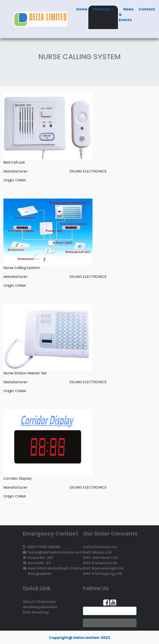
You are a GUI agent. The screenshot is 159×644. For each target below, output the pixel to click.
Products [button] (103, 9)
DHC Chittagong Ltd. (103, 574)
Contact (147, 12)
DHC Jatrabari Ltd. (101, 558)
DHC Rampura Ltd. (100, 563)
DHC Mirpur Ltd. (98, 552)
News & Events (126, 17)
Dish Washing (36, 612)
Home (82, 12)
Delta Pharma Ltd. (100, 547)
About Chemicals (39, 602)
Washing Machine (40, 607)
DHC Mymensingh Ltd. (104, 568)
